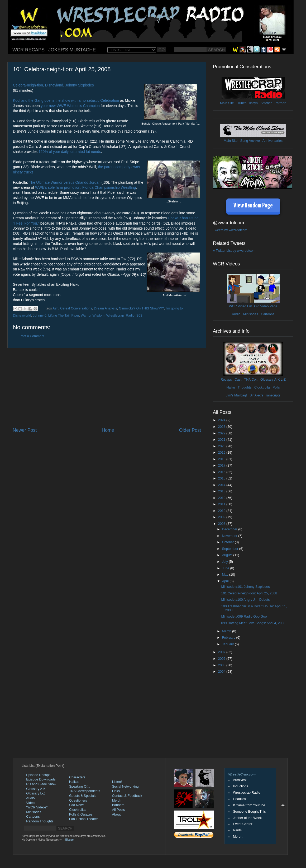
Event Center (243, 824)
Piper (75, 316)
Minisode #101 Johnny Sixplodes (245, 587)
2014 (222, 485)
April (226, 581)
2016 (222, 472)
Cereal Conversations (76, 308)
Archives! (240, 780)
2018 (222, 459)
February (229, 638)
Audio (236, 314)
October (228, 542)
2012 (222, 498)
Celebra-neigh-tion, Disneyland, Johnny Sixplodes (53, 85)
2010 (222, 511)
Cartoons (268, 314)
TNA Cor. (251, 380)
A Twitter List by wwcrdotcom (234, 251)
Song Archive (250, 141)
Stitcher (266, 103)
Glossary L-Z (36, 793)
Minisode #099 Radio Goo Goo (244, 617)
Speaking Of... (80, 787)
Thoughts (245, 387)
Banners (118, 805)
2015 (222, 478)
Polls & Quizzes (81, 814)
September (231, 549)
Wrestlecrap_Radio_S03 (124, 316)
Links (116, 791)
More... (238, 837)
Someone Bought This (249, 812)
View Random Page (253, 206)
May (226, 575)
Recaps (226, 380)
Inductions (240, 786)
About (116, 814)
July (226, 562)
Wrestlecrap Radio (247, 793)
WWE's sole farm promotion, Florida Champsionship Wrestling (85, 187)
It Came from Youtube (249, 805)
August (228, 555)
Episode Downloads (41, 779)
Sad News (77, 805)
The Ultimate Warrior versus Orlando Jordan (65, 182)
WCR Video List (241, 306)
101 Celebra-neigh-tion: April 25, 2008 (249, 593)
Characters (77, 777)
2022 (222, 433)
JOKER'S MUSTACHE (72, 50)
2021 (222, 440)
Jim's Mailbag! (236, 395)
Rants (237, 830)
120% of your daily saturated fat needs (70, 152)
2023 (222, 427)
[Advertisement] (107, 387)
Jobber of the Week (247, 818)
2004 (222, 672)
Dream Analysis (106, 308)
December (230, 529)
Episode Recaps (38, 775)
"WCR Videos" (37, 807)
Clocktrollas (78, 810)
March (227, 631)
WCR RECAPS (28, 50)
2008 (222, 524)
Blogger (70, 840)
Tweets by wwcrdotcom (230, 230)
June (226, 568)
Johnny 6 (40, 316)
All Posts (119, 810)
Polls (276, 387)
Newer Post (25, 430)
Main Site (227, 103)
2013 (222, 491)
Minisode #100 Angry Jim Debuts (245, 600)
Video (30, 803)
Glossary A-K (270, 380)
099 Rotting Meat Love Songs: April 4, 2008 (253, 623)
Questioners (78, 801)
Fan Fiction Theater (83, 819)
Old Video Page (266, 306)
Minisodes (251, 314)
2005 (222, 665)
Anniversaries (272, 141)
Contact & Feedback (127, 796)
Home (108, 430)
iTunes (242, 103)
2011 (222, 504)
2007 (222, 652)
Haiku (231, 387)
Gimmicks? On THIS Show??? (142, 308)
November (230, 536)
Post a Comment (32, 336)
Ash (55, 308)
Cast (238, 380)
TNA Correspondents (85, 791)
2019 (222, 453)
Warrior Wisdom (93, 316)
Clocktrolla (262, 387)
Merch (117, 801)
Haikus (74, 782)
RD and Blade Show (41, 784)
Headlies (239, 799)
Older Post (190, 430)
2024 (222, 420)
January (228, 644)
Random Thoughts (40, 821)
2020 (222, 446)
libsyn (254, 103)
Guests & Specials (83, 796)
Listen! (117, 782)
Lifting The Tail (59, 316)
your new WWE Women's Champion (70, 106)
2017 (222, 465)
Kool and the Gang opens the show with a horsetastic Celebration (66, 100)
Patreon (280, 103)
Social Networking (125, 787)
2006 (222, 659)
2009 (222, 517)
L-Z (283, 380)
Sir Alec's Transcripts (265, 395)
